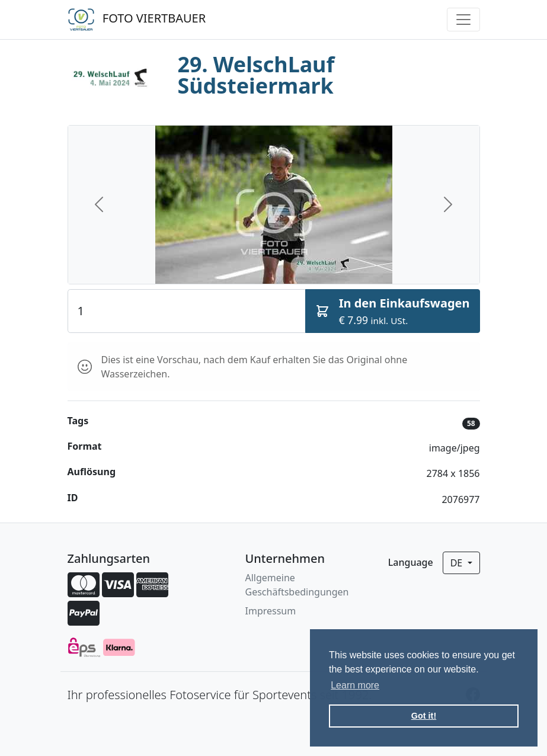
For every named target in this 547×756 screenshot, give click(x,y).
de (458, 563)
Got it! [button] (424, 716)
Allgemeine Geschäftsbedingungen (297, 585)
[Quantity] (187, 311)
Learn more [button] (355, 685)
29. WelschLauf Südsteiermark (256, 75)
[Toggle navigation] (463, 20)
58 (471, 423)
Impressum (271, 611)
